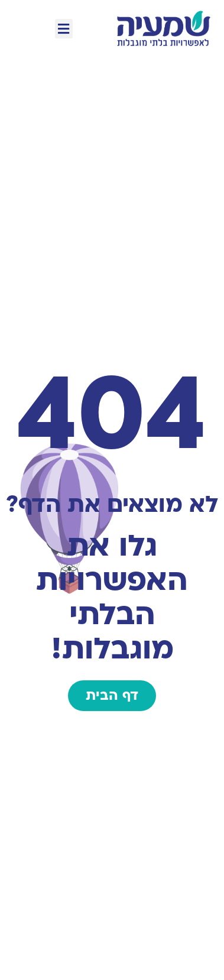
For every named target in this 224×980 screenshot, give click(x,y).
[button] (64, 29)
